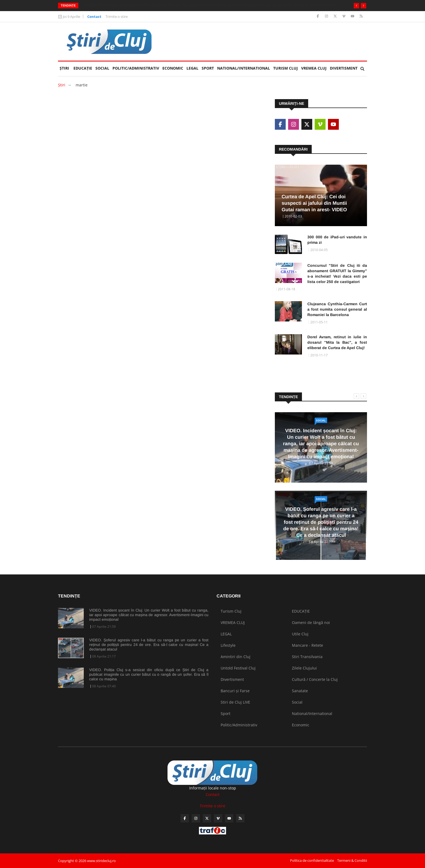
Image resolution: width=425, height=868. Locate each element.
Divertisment (344, 68)
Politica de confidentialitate (312, 860)
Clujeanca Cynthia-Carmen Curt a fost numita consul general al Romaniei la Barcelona (337, 309)
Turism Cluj (286, 68)
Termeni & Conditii (352, 860)
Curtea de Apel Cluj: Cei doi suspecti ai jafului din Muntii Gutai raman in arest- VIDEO (314, 203)
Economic (173, 68)
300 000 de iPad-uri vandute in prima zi (337, 240)
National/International (244, 68)
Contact (94, 17)
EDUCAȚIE (84, 66)
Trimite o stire (117, 17)
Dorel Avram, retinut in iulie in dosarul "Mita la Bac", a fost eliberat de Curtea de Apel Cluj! (337, 342)
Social (102, 68)
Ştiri (64, 68)
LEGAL (192, 68)
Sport (208, 68)
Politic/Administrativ (136, 68)
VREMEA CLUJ (314, 68)
